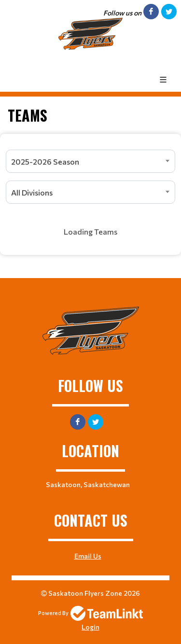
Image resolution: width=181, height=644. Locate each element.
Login (90, 627)
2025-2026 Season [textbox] (45, 161)
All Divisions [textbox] (32, 192)
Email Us (88, 556)
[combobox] (90, 161)
